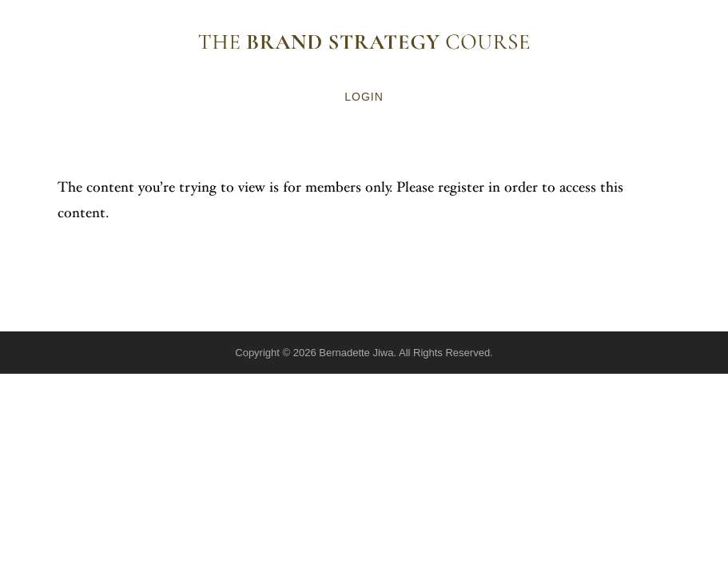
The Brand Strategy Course (364, 42)
